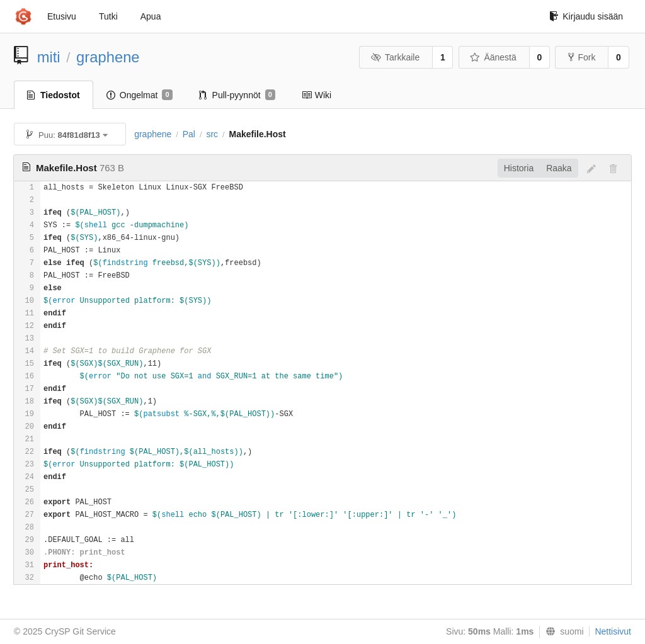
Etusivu (62, 16)
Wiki (317, 95)
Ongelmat (140, 95)
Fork (582, 57)
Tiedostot (54, 95)
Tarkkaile (395, 57)
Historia (519, 168)
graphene (108, 57)
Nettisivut (613, 631)
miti (49, 57)
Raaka (559, 168)
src (212, 134)
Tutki (108, 16)
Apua (151, 16)
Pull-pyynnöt (237, 95)
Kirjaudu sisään (586, 16)
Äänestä (493, 57)
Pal (189, 134)
